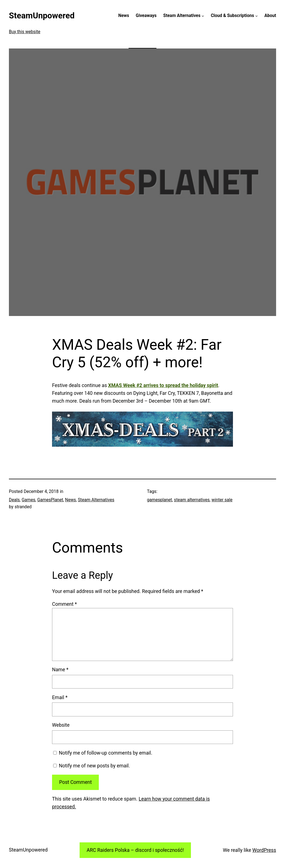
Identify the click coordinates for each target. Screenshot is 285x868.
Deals (14, 500)
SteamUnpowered (42, 16)
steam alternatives (192, 500)
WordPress (264, 850)
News (71, 500)
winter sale (222, 500)
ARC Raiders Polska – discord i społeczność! (135, 850)
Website (61, 725)
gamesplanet (159, 500)
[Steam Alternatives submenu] (203, 16)
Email (60, 697)
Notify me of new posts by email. (94, 766)
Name (60, 670)
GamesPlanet (50, 500)
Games (29, 500)
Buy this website (25, 32)
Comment (64, 604)
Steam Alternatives (96, 500)
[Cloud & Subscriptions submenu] (256, 16)
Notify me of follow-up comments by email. (105, 753)
